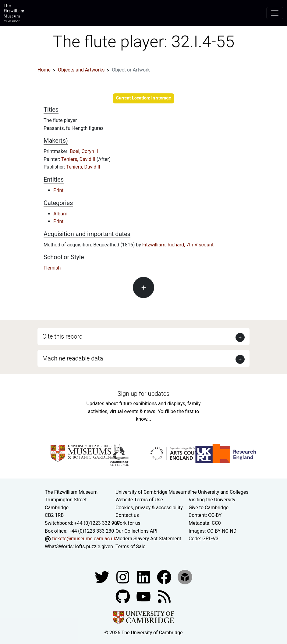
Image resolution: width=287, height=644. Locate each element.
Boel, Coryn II (84, 151)
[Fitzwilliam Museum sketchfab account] (185, 577)
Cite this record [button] (62, 336)
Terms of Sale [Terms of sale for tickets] (130, 547)
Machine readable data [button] (73, 358)
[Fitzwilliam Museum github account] (123, 596)
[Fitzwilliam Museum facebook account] (144, 577)
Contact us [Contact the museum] (127, 515)
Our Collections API (136, 531)
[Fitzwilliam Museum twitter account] (103, 577)
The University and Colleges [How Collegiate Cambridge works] (218, 492)
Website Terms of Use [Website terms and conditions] (139, 500)
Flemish (52, 268)
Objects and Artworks (81, 70)
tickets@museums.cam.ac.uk (84, 539)
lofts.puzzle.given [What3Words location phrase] (94, 547)
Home (44, 70)
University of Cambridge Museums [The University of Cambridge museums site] (153, 492)
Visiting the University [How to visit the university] (212, 500)
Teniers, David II (79, 159)
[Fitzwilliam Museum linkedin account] (165, 577)
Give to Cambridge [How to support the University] (209, 508)
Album (60, 214)
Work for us (128, 523)
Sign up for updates (143, 394)
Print (58, 190)
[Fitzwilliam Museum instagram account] (123, 577)
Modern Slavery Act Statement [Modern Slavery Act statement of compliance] (148, 539)
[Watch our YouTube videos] (144, 596)
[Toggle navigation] (275, 13)
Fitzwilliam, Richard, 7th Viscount (178, 245)
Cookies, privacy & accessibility (149, 508)
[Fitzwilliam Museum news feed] (164, 596)
